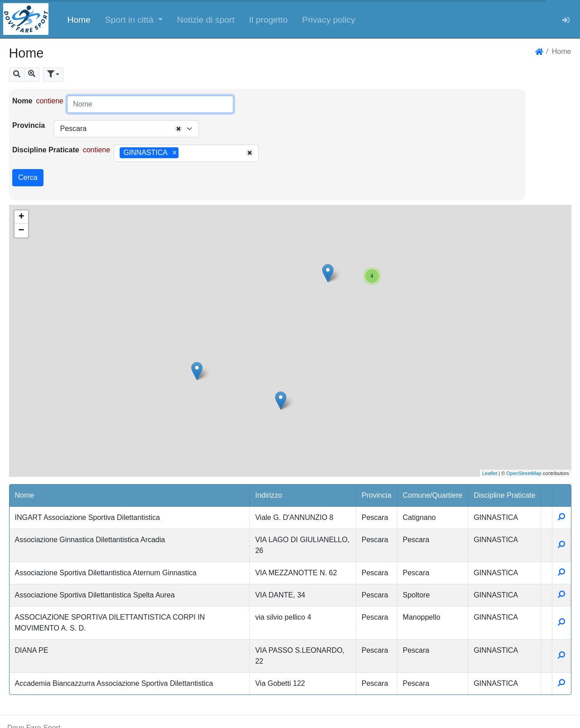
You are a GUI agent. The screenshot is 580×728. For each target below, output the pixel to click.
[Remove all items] (179, 129)
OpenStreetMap (524, 473)
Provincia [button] (377, 495)
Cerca (28, 177)
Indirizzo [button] (269, 495)
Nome (22, 101)
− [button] (21, 231)
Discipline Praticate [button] (504, 495)
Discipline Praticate (46, 150)
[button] (134, 19)
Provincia (29, 125)
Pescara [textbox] (73, 129)
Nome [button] (25, 495)
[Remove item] (175, 153)
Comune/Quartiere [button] (433, 495)
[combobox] (126, 129)
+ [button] (21, 217)
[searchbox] (184, 153)
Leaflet (490, 473)
